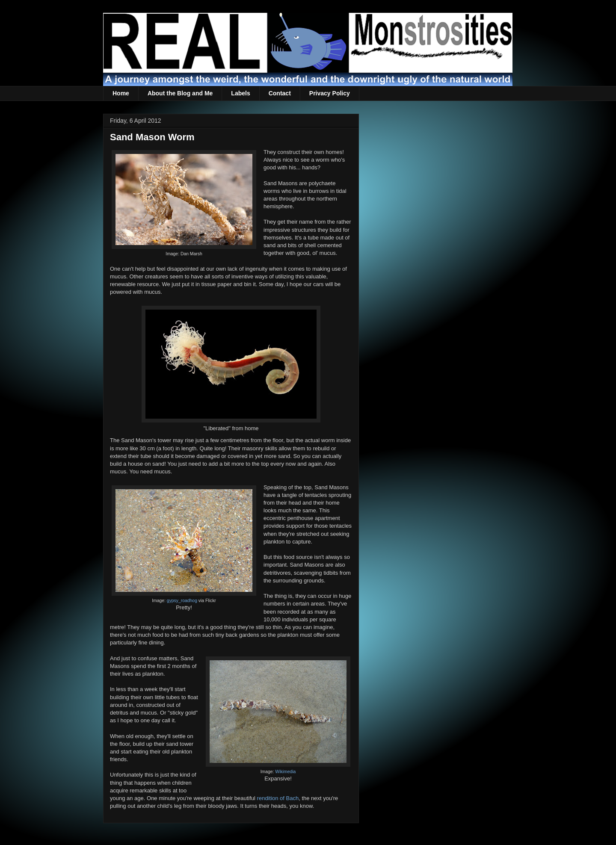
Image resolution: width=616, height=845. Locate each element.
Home (121, 93)
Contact (280, 93)
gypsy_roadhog (182, 601)
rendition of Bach (278, 798)
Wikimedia (285, 772)
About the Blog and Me (180, 93)
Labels (240, 93)
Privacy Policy (330, 93)
